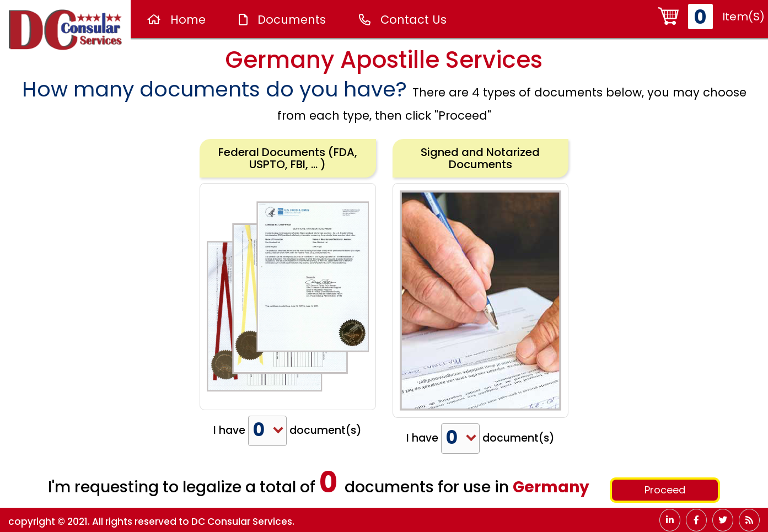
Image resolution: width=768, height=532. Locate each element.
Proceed (665, 490)
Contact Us (403, 20)
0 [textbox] (259, 430)
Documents (282, 20)
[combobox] (267, 431)
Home (176, 20)
